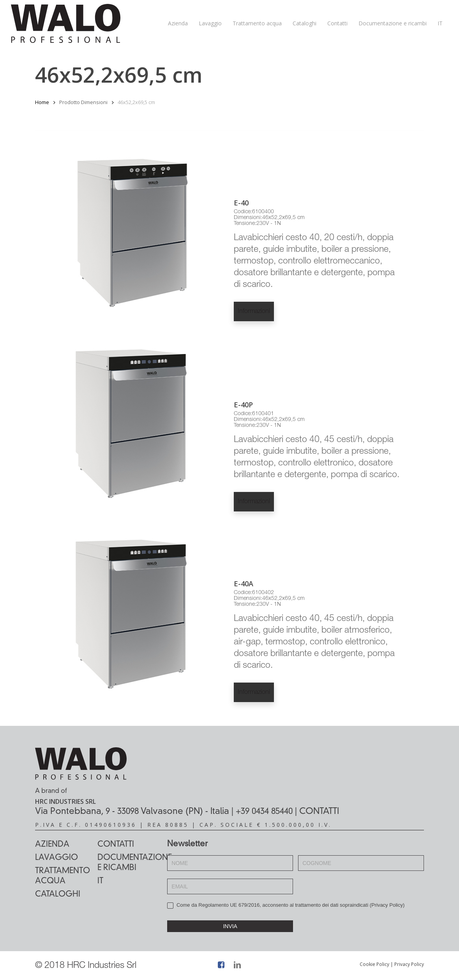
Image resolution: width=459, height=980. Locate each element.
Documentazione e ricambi (129, 863)
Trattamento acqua (63, 876)
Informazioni (254, 312)
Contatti (116, 845)
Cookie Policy (374, 964)
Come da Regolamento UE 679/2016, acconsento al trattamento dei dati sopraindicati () (286, 905)
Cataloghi (58, 895)
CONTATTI (319, 812)
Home (42, 102)
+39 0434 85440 (264, 812)
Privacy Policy (387, 905)
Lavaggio (56, 858)
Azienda (52, 845)
